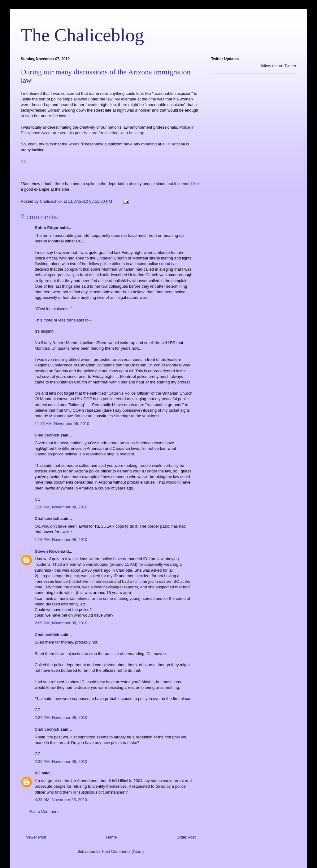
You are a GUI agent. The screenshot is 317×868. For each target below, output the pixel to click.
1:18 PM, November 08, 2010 (61, 540)
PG (38, 773)
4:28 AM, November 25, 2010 (61, 800)
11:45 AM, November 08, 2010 (62, 424)
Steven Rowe (47, 551)
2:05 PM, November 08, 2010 (61, 623)
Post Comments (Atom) (123, 851)
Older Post (186, 837)
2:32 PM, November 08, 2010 (61, 762)
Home (112, 837)
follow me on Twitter (278, 66)
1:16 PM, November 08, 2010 (61, 507)
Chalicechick (47, 435)
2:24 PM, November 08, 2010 (61, 717)
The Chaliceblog (82, 35)
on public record (112, 399)
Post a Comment (43, 811)
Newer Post (36, 837)
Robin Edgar (47, 228)
